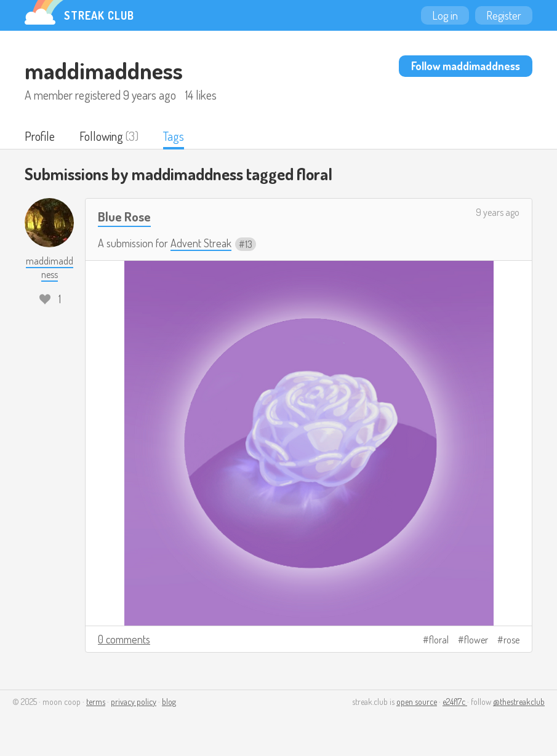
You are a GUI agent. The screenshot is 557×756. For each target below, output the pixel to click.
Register (504, 15)
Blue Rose (124, 216)
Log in (445, 15)
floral (439, 640)
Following (101, 136)
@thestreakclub (519, 702)
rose (511, 640)
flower (476, 640)
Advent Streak (201, 243)
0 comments (124, 639)
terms (96, 702)
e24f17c (455, 702)
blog (169, 702)
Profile (40, 136)
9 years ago (498, 212)
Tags (174, 136)
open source (417, 702)
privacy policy (134, 702)
